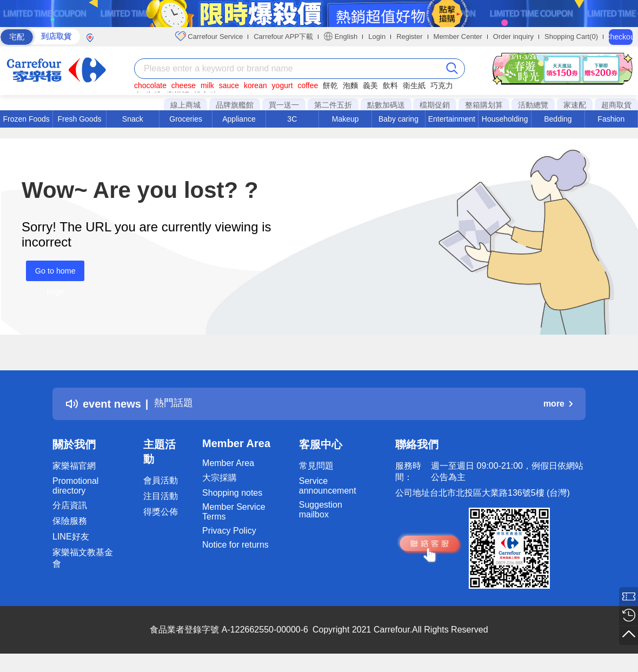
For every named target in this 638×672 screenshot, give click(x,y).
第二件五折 (333, 105)
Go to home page (51, 274)
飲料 (390, 85)
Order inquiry (513, 36)
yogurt (283, 85)
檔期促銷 (435, 105)
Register (409, 36)
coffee (308, 85)
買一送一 (284, 105)
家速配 (575, 105)
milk (207, 85)
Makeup (345, 119)
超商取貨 (616, 105)
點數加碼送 (386, 105)
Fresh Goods (80, 119)
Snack (133, 119)
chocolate (150, 85)
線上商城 (185, 105)
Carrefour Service (209, 36)
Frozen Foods (26, 119)
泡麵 (350, 85)
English (341, 36)
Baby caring (398, 119)
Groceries (186, 119)
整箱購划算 (484, 105)
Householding (505, 119)
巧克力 (442, 85)
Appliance (239, 119)
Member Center (458, 36)
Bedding (558, 119)
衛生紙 (414, 85)
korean (255, 85)
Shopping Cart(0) (571, 36)
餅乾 (330, 85)
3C (292, 119)
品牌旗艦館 (235, 105)
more (558, 404)
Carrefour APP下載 (283, 36)
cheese (184, 85)
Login (377, 36)
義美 (370, 85)
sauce (229, 85)
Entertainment (452, 119)
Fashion (611, 119)
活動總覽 (533, 105)
